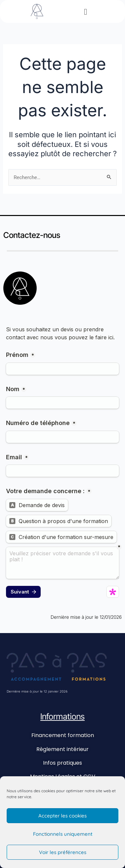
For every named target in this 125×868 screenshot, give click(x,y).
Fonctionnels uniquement (63, 834)
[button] (85, 12)
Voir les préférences (63, 852)
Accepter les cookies (62, 816)
